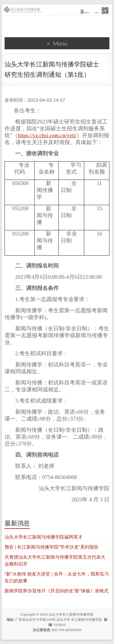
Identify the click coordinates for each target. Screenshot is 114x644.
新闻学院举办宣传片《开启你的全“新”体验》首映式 (57, 591)
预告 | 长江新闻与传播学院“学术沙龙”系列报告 (52, 547)
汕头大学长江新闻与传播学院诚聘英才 (44, 537)
